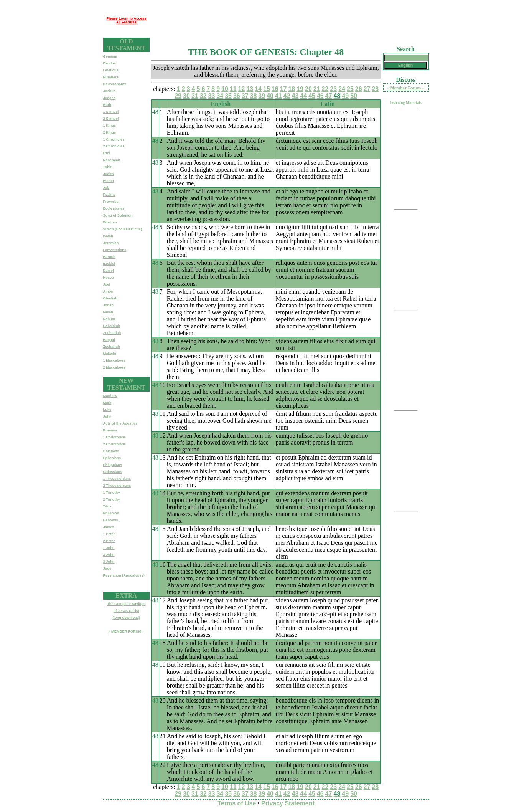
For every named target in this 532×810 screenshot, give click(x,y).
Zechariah (112, 347)
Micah (108, 312)
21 (317, 89)
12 (242, 89)
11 (233, 89)
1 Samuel (111, 112)
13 (250, 89)
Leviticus (111, 70)
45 (312, 96)
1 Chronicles (114, 139)
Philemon (111, 513)
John (107, 417)
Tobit (107, 167)
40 (270, 96)
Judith (109, 174)
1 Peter (109, 534)
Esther (109, 181)
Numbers (111, 77)
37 (245, 96)
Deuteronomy (115, 84)
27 (367, 89)
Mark (107, 403)
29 (178, 96)
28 (375, 89)
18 (292, 89)
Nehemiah (112, 160)
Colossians (113, 472)
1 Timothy (112, 493)
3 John (109, 562)
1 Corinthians (115, 437)
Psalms (110, 195)
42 (287, 96)
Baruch (109, 257)
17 (283, 89)
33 (212, 96)
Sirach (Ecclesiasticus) (123, 229)
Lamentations (115, 250)
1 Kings (110, 126)
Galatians (111, 451)
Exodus (110, 63)
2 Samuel (111, 119)
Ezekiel (109, 264)
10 (225, 89)
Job (106, 188)
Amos (108, 291)
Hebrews (111, 520)
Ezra (107, 153)
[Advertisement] (289, 20)
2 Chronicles (114, 146)
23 (333, 89)
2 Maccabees (114, 367)
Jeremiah (111, 243)
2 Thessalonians (117, 486)
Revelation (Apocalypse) (124, 575)
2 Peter (109, 541)
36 (237, 96)
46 (320, 96)
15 (267, 89)
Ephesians (112, 458)
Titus (107, 506)
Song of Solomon (118, 215)
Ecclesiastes (114, 208)
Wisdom (110, 222)
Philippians (113, 465)
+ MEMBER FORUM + (126, 631)
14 (258, 89)
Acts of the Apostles (120, 423)
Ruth (107, 105)
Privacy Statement (288, 803)
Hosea (109, 278)
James (109, 527)
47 (329, 96)
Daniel (109, 271)
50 (354, 96)
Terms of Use (237, 803)
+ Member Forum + (405, 88)
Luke (107, 410)
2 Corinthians (115, 444)
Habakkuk (112, 326)
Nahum (109, 319)
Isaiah (108, 236)
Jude (107, 569)
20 (308, 89)
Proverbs (111, 202)
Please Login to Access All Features (126, 20)
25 (350, 89)
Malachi (110, 354)
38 (254, 96)
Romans (110, 430)
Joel (107, 284)
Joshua (110, 91)
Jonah (108, 305)
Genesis (110, 56)
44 (303, 96)
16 (275, 89)
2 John (109, 555)
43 (295, 96)
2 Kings (110, 132)
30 (186, 96)
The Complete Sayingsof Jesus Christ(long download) (126, 611)
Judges (110, 98)
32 (203, 96)
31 (195, 96)
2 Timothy (112, 499)
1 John (109, 548)
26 (359, 89)
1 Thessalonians (117, 479)
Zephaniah (112, 333)
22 (325, 89)
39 (262, 96)
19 (300, 89)
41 (278, 96)
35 (228, 96)
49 (345, 96)
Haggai (109, 340)
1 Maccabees (114, 360)
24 (342, 89)
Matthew (110, 396)
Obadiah (110, 298)
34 (220, 96)
